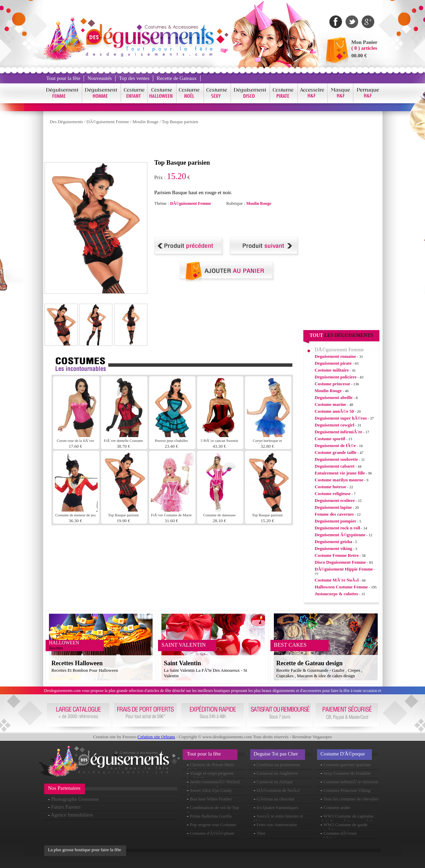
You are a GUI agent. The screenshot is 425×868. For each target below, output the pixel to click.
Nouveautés (100, 78)
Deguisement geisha (333, 542)
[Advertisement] (169, 143)
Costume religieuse (333, 494)
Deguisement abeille (334, 397)
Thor (261, 833)
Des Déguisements (66, 122)
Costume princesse (332, 384)
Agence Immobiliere (72, 815)
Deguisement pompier (336, 521)
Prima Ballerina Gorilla (211, 816)
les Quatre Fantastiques (277, 807)
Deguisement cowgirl (335, 425)
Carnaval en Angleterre (277, 773)
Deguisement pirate (333, 363)
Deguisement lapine (333, 507)
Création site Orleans (156, 737)
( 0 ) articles (364, 48)
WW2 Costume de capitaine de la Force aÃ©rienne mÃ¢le (347, 819)
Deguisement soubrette (336, 459)
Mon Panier (364, 42)
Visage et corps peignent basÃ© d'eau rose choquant (211, 776)
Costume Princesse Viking (347, 790)
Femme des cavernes (334, 514)
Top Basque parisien (180, 122)
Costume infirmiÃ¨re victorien (351, 782)
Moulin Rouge (145, 122)
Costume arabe (337, 807)
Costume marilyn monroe (339, 480)
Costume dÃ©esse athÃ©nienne (339, 836)
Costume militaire (332, 370)
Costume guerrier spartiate (347, 765)
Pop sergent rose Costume (213, 825)
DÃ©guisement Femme (108, 122)
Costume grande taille (336, 452)
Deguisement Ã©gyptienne (340, 535)
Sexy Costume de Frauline (347, 773)
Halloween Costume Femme (341, 587)
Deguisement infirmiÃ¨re (338, 432)
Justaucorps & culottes (336, 594)
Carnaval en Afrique (275, 782)
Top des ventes (134, 78)
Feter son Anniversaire (277, 825)
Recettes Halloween (77, 663)
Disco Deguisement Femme (340, 562)
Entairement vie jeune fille (340, 473)
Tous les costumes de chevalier (351, 799)
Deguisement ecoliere (335, 500)
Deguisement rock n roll (337, 528)
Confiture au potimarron (278, 765)
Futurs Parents (66, 807)
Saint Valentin (183, 663)
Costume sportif (330, 439)
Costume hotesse (330, 487)
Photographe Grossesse (75, 799)
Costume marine (330, 404)
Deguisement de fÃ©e (335, 445)
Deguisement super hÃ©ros (341, 418)
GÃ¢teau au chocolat (276, 799)
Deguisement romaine (335, 356)
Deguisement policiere (336, 377)
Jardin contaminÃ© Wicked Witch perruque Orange (213, 784)
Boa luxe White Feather (211, 799)
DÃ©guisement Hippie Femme (344, 569)
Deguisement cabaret (335, 466)
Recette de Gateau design (309, 663)
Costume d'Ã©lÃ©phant (212, 833)
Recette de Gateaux (177, 78)
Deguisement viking (333, 548)
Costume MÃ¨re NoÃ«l (337, 580)
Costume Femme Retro (337, 555)
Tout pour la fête (63, 78)
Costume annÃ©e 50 (334, 411)
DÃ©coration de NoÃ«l (278, 790)
